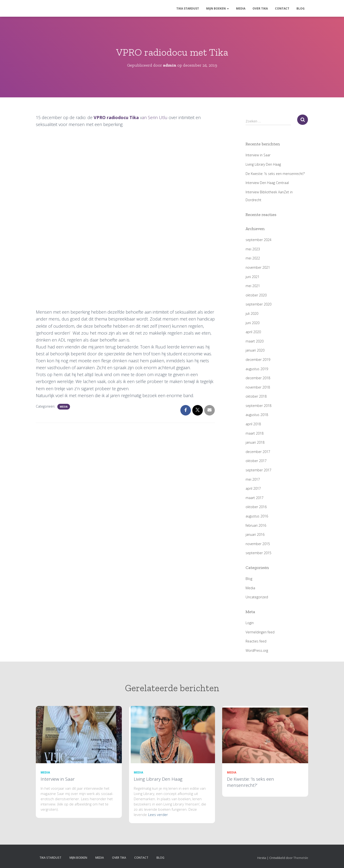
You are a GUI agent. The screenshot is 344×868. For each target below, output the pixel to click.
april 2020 (253, 332)
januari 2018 (255, 442)
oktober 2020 (256, 295)
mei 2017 (253, 479)
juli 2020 (252, 313)
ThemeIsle (301, 858)
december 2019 (258, 360)
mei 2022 (253, 258)
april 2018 (253, 424)
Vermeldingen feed (260, 632)
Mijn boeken (218, 8)
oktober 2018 (256, 396)
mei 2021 (253, 286)
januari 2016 (255, 534)
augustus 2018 (257, 415)
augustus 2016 (257, 516)
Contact (282, 8)
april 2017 (253, 488)
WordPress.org (257, 650)
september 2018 (258, 406)
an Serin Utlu (155, 117)
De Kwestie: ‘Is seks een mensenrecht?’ (275, 174)
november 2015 (258, 544)
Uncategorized (257, 597)
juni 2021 (253, 277)
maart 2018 (255, 433)
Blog (301, 8)
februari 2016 (256, 525)
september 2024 (258, 240)
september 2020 (258, 304)
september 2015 (258, 553)
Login (250, 623)
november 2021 (258, 267)
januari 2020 (255, 350)
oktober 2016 (256, 507)
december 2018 (258, 378)
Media (241, 8)
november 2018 (258, 387)
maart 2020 (255, 341)
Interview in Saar (258, 155)
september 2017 (258, 470)
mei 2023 (253, 249)
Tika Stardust (188, 8)
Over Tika (260, 8)
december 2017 (258, 452)
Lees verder (158, 815)
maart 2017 (255, 498)
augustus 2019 (257, 369)
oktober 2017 (256, 461)
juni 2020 (253, 323)
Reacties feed (256, 641)
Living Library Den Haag (263, 164)
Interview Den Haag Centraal (267, 183)
